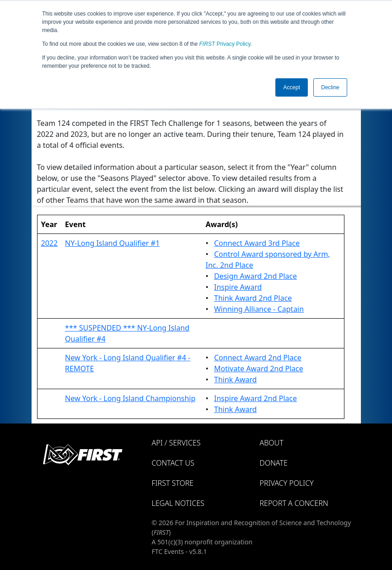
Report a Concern (294, 503)
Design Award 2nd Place (255, 276)
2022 (50, 243)
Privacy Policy (225, 44)
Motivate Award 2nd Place (259, 369)
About (272, 443)
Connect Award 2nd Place (258, 358)
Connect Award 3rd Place (257, 243)
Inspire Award (238, 287)
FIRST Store (173, 483)
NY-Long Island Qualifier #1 (112, 243)
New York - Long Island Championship (130, 398)
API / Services (176, 443)
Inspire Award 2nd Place (255, 398)
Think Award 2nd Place (253, 298)
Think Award (235, 380)
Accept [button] (292, 87)
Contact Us (173, 463)
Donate (274, 463)
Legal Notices (178, 503)
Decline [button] (330, 87)
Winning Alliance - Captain (259, 309)
